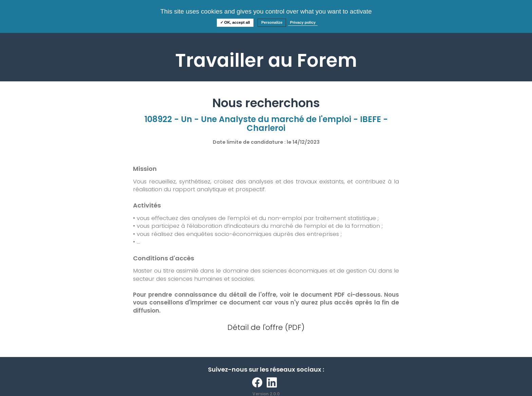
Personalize (272, 22)
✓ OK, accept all (235, 22)
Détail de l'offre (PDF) (266, 327)
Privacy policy (303, 22)
